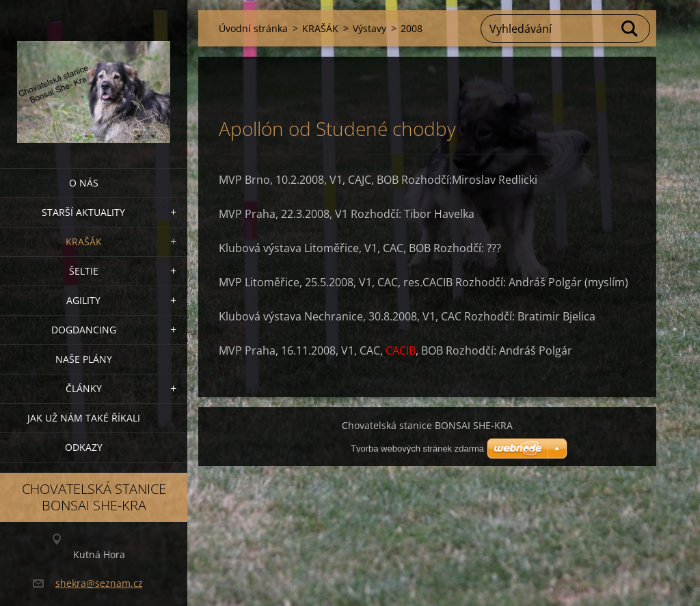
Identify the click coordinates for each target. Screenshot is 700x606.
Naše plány (84, 359)
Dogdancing (84, 330)
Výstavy (369, 28)
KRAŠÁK (84, 242)
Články (84, 388)
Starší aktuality (83, 212)
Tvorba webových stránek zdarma (417, 449)
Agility (83, 300)
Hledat (630, 29)
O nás (84, 183)
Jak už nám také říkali (84, 418)
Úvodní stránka (253, 28)
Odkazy (84, 447)
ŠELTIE (84, 271)
